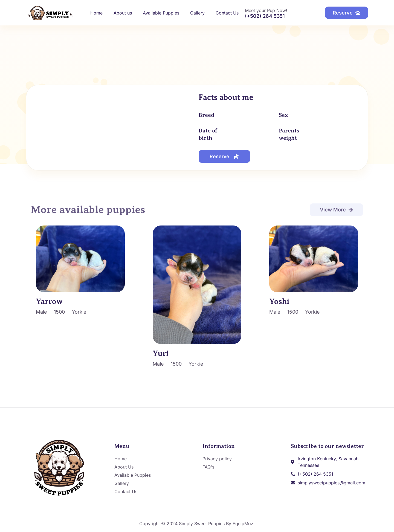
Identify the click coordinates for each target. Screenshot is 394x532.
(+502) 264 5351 (265, 16)
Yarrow (49, 302)
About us (123, 13)
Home (96, 13)
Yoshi (279, 302)
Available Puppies (161, 13)
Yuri (161, 353)
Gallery (197, 13)
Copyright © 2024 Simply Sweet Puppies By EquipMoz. (197, 524)
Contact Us (227, 13)
